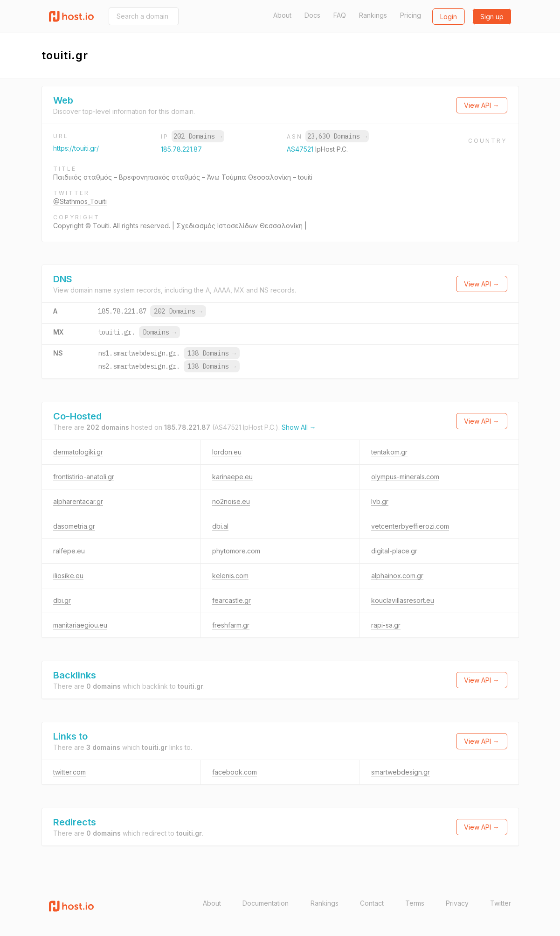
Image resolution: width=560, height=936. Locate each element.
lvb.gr (380, 501)
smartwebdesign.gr (401, 772)
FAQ (340, 15)
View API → (482, 105)
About (282, 15)
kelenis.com (230, 576)
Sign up (492, 17)
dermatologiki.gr (78, 452)
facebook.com (235, 772)
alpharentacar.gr (78, 501)
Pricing (411, 15)
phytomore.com (236, 551)
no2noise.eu (231, 501)
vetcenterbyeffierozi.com (410, 526)
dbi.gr (62, 600)
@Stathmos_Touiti (80, 201)
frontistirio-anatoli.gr (84, 477)
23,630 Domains (337, 136)
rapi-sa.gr (386, 625)
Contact (372, 903)
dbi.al (220, 526)
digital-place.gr (394, 551)
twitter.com (69, 772)
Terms (415, 903)
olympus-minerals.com (405, 477)
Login (449, 17)
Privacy (457, 903)
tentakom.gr (389, 452)
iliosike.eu (68, 576)
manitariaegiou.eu (80, 625)
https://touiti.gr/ (76, 148)
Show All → (299, 427)
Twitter (501, 903)
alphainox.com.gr (397, 576)
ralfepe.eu (69, 551)
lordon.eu (227, 452)
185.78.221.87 (181, 149)
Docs (312, 15)
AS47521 (301, 149)
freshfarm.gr (231, 625)
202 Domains (198, 136)
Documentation (266, 903)
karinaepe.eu (232, 477)
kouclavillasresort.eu (403, 600)
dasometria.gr (74, 526)
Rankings (373, 15)
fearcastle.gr (232, 600)
